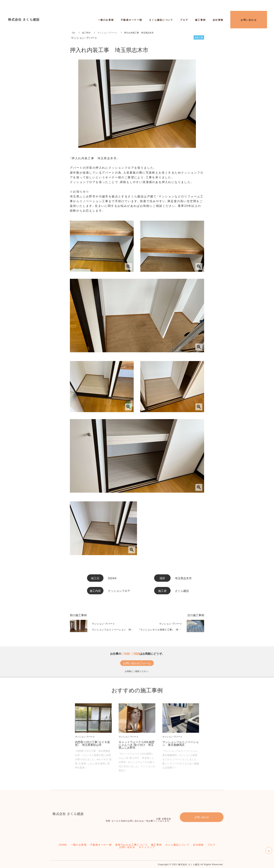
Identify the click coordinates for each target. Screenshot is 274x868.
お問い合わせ (127, 847)
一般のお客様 (106, 20)
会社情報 (218, 20)
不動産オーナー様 (131, 20)
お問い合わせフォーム (137, 663)
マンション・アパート (107, 33)
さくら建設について (177, 845)
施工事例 (86, 33)
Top (73, 33)
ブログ (211, 845)
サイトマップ (147, 847)
